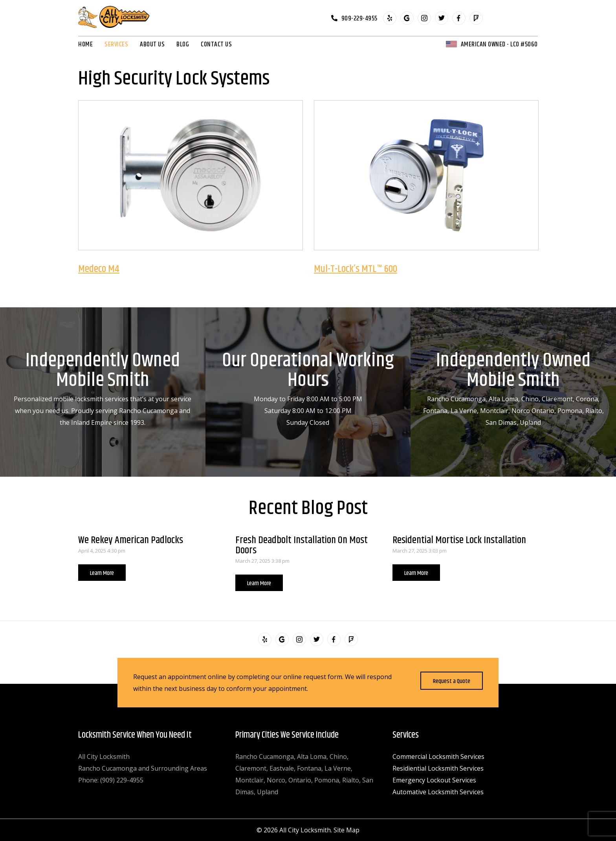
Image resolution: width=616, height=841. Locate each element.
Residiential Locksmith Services (438, 768)
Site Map (346, 830)
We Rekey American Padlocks (131, 540)
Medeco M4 (99, 269)
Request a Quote (452, 681)
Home (85, 44)
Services (116, 44)
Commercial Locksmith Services (438, 757)
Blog (183, 44)
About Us (152, 44)
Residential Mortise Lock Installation (459, 540)
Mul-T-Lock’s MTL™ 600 (356, 269)
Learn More (102, 573)
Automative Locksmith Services (438, 792)
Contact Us (216, 44)
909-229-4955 (359, 18)
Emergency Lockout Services (434, 780)
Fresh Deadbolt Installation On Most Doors (302, 545)
